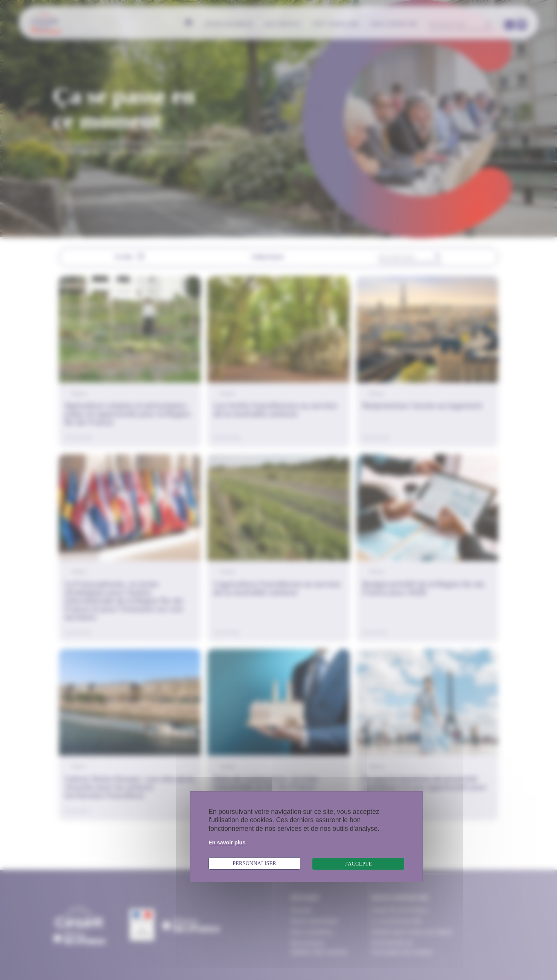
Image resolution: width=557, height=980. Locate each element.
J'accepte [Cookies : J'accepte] (358, 864)
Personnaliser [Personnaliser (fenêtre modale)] (254, 863)
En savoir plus (227, 843)
